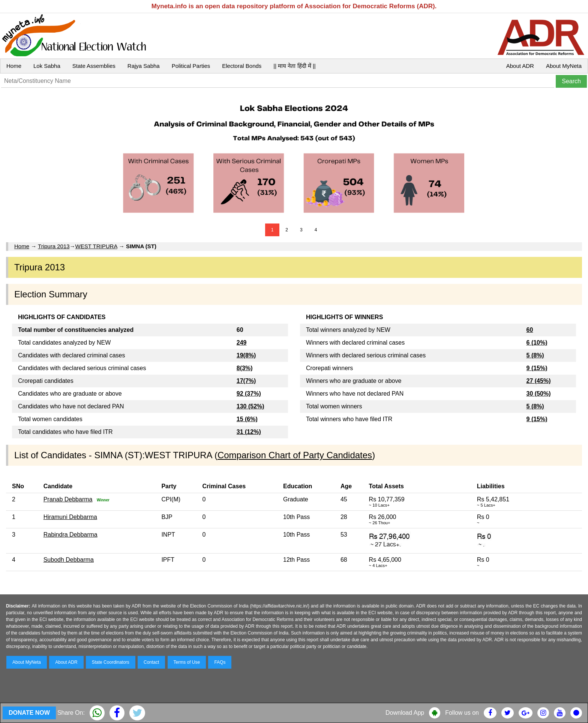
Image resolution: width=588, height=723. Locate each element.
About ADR (520, 66)
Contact (151, 662)
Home (14, 66)
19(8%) (246, 355)
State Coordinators (111, 662)
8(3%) (245, 368)
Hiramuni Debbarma (70, 517)
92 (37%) (249, 394)
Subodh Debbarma (69, 560)
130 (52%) (250, 406)
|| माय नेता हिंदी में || (294, 66)
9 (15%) (537, 368)
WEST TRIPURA (96, 246)
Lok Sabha (47, 66)
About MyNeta (564, 66)
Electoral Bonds (242, 66)
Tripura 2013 (54, 246)
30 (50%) (539, 394)
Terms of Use (187, 662)
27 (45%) (539, 381)
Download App (405, 713)
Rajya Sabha (144, 66)
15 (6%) (247, 419)
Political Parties (191, 66)
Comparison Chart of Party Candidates (295, 455)
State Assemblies (94, 66)
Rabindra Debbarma (70, 535)
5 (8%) (535, 355)
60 (530, 330)
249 (242, 343)
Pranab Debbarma (68, 499)
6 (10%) (537, 343)
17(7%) (246, 381)
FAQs (220, 662)
